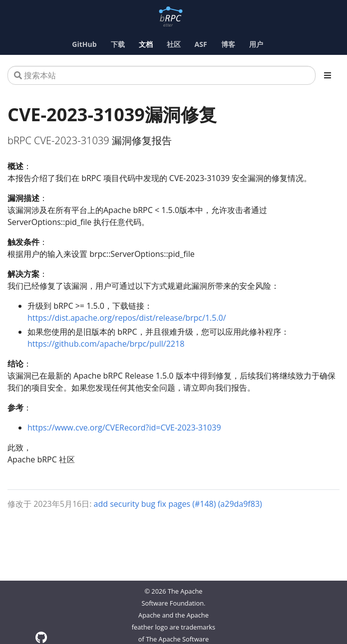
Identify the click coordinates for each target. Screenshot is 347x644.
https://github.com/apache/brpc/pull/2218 (106, 344)
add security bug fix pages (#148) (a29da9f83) (178, 504)
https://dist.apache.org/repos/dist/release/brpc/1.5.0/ (127, 318)
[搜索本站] (162, 75)
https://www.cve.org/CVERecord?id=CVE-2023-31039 (124, 428)
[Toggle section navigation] (328, 75)
